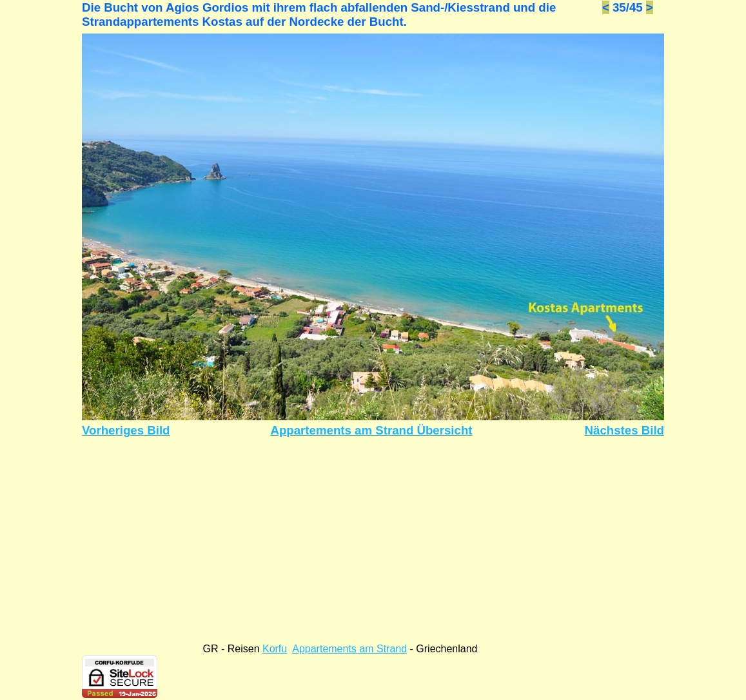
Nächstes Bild (624, 430)
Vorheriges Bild (126, 430)
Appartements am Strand (349, 649)
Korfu (275, 649)
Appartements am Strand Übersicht (371, 430)
